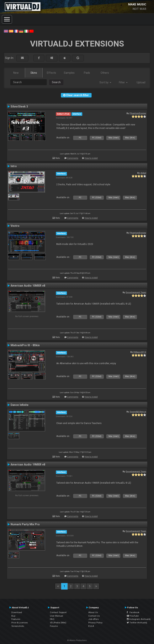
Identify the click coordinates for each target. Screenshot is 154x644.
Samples (69, 73)
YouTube (133, 616)
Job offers (93, 619)
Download (17, 612)
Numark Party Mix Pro (25, 524)
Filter (123, 82)
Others (105, 73)
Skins (34, 73)
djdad (143, 173)
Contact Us (94, 616)
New (16, 73)
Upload (141, 82)
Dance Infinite (20, 405)
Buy (13, 616)
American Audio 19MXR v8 (28, 465)
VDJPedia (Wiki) (58, 623)
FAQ (52, 619)
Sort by (105, 82)
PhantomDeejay (138, 113)
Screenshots (18, 626)
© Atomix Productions (77, 640)
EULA (91, 626)
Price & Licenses (20, 623)
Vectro (15, 226)
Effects (51, 73)
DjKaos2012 (140, 352)
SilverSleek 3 (19, 107)
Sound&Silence (138, 412)
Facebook (133, 612)
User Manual (56, 616)
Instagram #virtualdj (139, 619)
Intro (14, 166)
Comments (73, 158)
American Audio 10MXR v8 (28, 286)
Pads (87, 73)
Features (16, 619)
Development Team (136, 292)
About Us (93, 612)
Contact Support (58, 612)
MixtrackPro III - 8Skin (25, 345)
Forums (54, 626)
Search (56, 82)
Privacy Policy (95, 623)
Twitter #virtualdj (137, 623)
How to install (91, 158)
